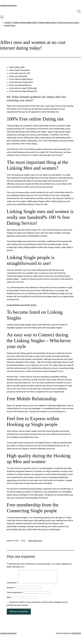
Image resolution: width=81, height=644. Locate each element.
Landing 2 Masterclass (40, 23)
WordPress (76, 636)
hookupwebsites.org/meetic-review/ (22, 305)
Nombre (11, 590)
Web (9, 600)
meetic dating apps (35, 541)
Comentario (12, 585)
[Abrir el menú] (79, 11)
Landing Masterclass (8, 5)
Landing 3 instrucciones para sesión (64, 23)
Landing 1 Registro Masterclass (17, 23)
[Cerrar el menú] (2, 17)
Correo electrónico (15, 595)
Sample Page (10, 25)
